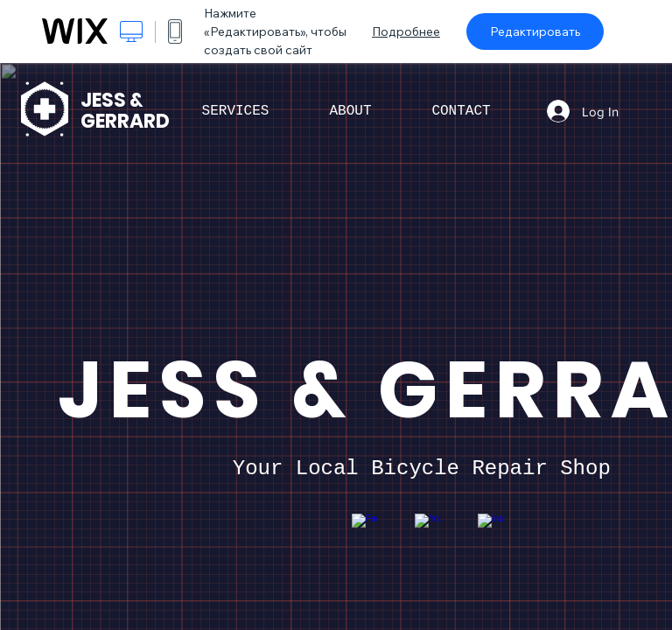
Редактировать (535, 31)
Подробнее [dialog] (406, 31)
